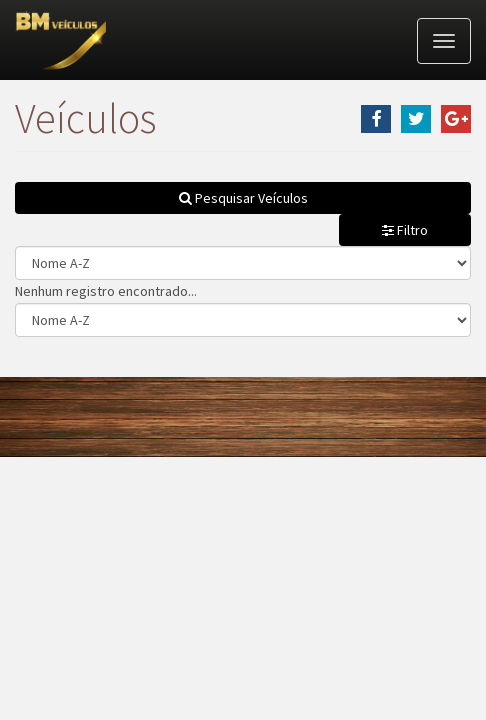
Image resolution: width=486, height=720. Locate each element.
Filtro (405, 230)
